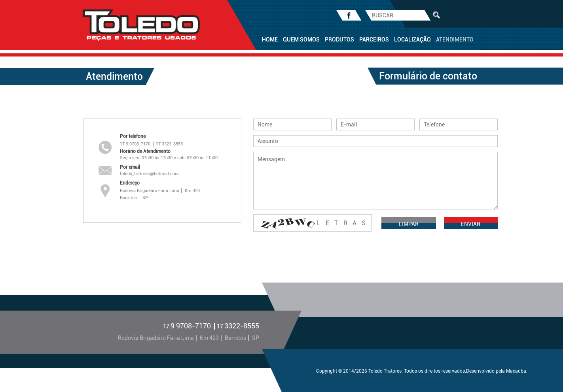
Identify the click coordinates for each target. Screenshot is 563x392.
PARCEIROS (374, 40)
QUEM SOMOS (301, 40)
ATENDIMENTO (455, 40)
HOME (270, 40)
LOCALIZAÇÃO (412, 40)
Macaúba (516, 371)
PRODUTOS (339, 40)
